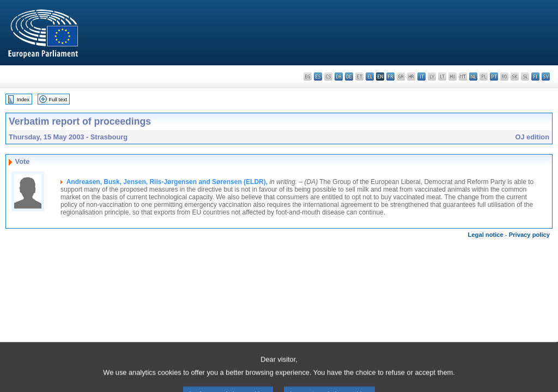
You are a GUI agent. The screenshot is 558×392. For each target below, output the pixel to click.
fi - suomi (535, 76)
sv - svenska (546, 76)
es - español (318, 76)
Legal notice (486, 235)
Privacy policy (529, 235)
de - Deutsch (349, 76)
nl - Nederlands (473, 76)
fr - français (390, 76)
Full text (58, 99)
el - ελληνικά (370, 76)
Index (23, 99)
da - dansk (339, 76)
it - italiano (421, 76)
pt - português (494, 76)
